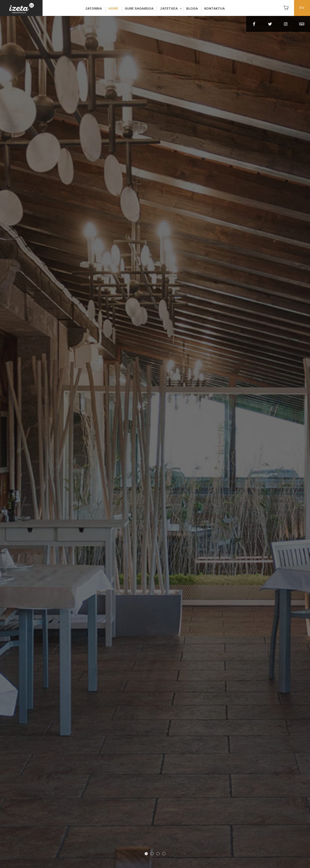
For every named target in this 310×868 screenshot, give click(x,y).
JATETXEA (169, 9)
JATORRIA (94, 9)
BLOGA (192, 9)
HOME (114, 9)
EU (302, 8)
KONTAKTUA (215, 9)
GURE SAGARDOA (139, 9)
